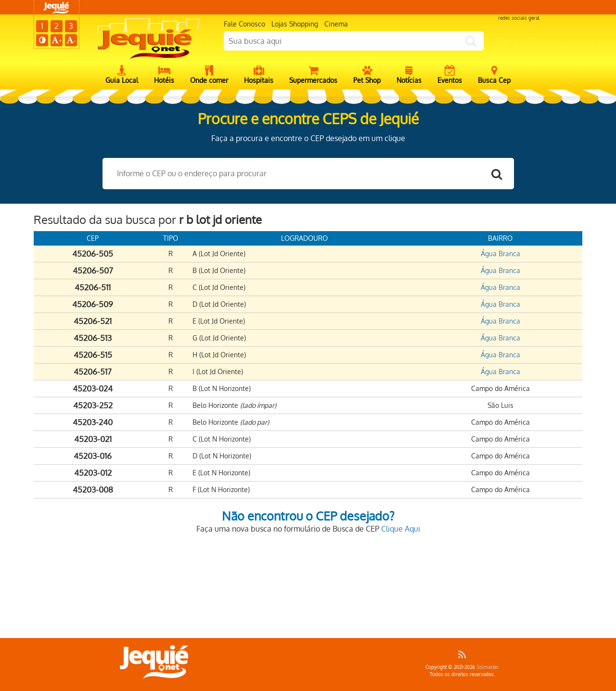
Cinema (336, 24)
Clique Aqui (401, 529)
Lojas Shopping (295, 24)
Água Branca (500, 254)
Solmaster (487, 667)
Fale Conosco (244, 24)
